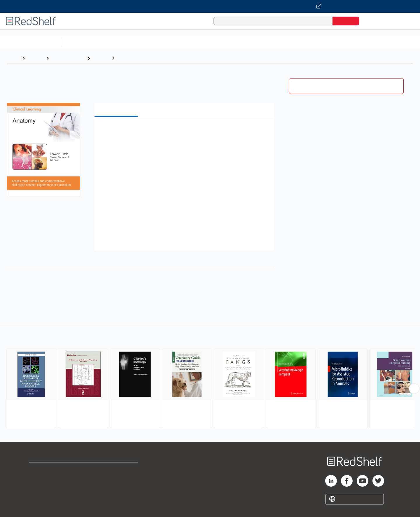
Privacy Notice (45, 488)
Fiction (330, 42)
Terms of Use (117, 469)
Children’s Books (387, 42)
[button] (185, 130)
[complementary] (210, 378)
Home (13, 58)
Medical (101, 58)
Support (38, 479)
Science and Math (114, 42)
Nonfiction (353, 42)
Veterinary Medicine (140, 58)
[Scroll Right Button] (414, 389)
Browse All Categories (30, 42)
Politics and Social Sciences (287, 42)
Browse (35, 58)
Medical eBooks (68, 58)
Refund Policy (117, 479)
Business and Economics (226, 42)
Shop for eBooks (48, 469)
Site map (39, 497)
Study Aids (79, 42)
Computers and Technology (167, 42)
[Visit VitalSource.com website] (210, 6)
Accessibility (116, 488)
